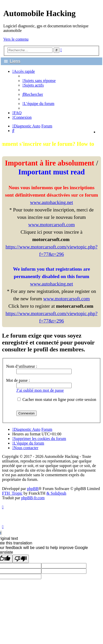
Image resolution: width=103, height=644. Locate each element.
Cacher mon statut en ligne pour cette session (57, 399)
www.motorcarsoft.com (52, 225)
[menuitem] (39, 81)
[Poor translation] (21, 559)
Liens (15, 61)
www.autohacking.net (52, 202)
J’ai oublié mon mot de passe (40, 390)
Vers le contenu (16, 39)
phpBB (33, 489)
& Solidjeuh (56, 493)
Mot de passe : (18, 380)
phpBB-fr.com (33, 498)
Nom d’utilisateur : (22, 366)
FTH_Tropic (12, 493)
